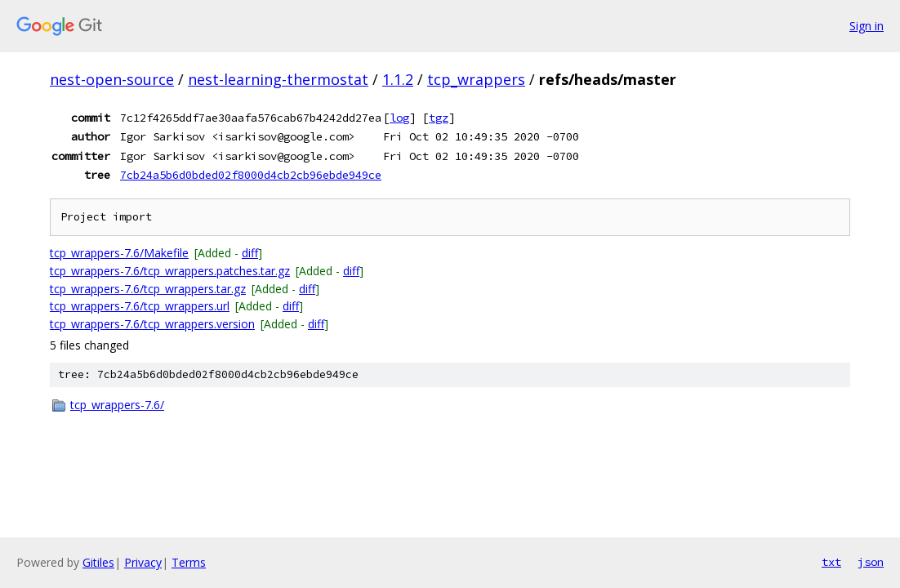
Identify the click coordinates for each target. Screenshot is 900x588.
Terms (189, 562)
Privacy (143, 562)
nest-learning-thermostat (278, 79)
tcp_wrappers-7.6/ (117, 405)
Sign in (867, 26)
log (399, 118)
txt (831, 562)
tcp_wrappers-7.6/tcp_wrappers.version (152, 324)
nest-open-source (112, 79)
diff (250, 253)
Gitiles (98, 562)
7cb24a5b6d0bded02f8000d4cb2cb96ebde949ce (251, 175)
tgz (439, 118)
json (871, 562)
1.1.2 (398, 79)
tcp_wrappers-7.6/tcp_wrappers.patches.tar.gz (170, 271)
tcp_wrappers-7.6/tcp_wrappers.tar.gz (148, 289)
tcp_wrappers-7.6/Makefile (119, 253)
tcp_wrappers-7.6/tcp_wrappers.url (140, 306)
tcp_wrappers (476, 79)
